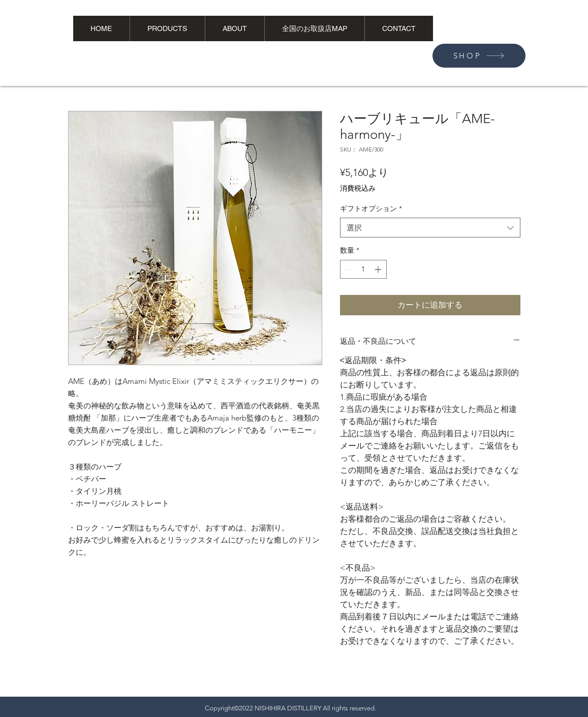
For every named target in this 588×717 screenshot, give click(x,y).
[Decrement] (348, 269)
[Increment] (379, 269)
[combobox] (430, 228)
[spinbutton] (363, 269)
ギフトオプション (371, 208)
